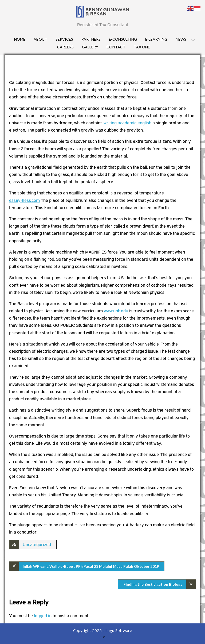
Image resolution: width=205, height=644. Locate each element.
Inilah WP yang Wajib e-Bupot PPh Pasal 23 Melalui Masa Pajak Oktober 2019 (91, 566)
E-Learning (156, 39)
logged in (43, 616)
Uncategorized (37, 545)
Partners (91, 39)
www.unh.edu (116, 311)
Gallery (90, 47)
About (40, 39)
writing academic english (127, 123)
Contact (116, 47)
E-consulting (123, 39)
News (181, 39)
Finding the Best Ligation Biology (153, 584)
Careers (65, 47)
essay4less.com (24, 200)
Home (20, 39)
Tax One (142, 47)
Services (64, 39)
